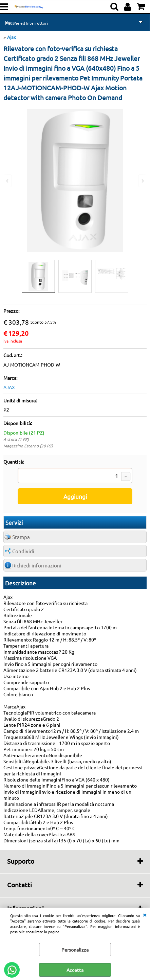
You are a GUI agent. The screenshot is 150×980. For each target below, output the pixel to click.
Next (142, 181)
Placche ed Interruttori (26, 23)
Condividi (23, 551)
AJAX (9, 387)
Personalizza (75, 950)
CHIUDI (145, 914)
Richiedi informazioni (37, 565)
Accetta (75, 970)
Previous (8, 181)
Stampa (21, 537)
